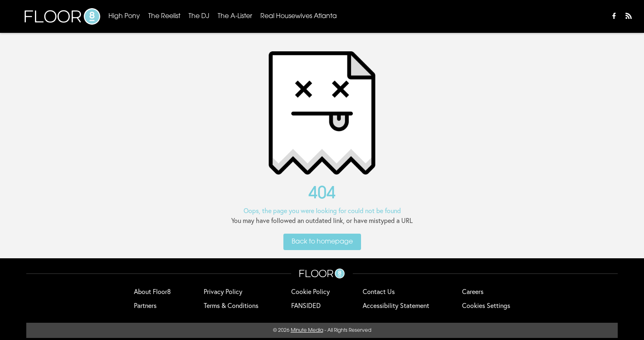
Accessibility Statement (396, 305)
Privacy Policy (223, 291)
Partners (145, 305)
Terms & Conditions (231, 305)
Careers (473, 291)
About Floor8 (152, 291)
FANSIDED (306, 305)
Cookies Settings (486, 305)
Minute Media (307, 331)
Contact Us (379, 291)
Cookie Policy (310, 291)
